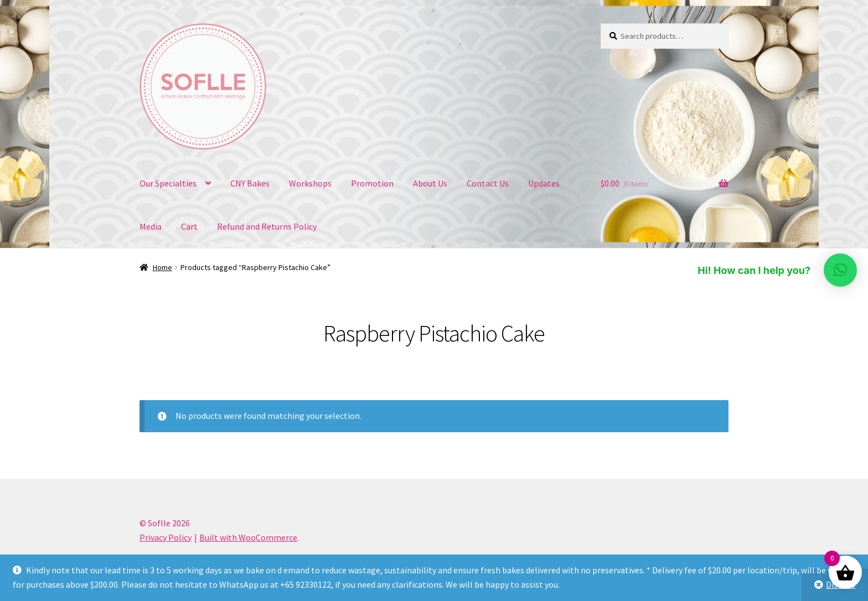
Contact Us (488, 183)
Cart (189, 226)
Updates (544, 183)
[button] (840, 270)
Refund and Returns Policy (267, 226)
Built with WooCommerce (248, 537)
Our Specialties (168, 183)
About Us (430, 183)
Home (162, 267)
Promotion (372, 183)
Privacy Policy (166, 537)
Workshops (310, 183)
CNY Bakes (250, 183)
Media (151, 226)
